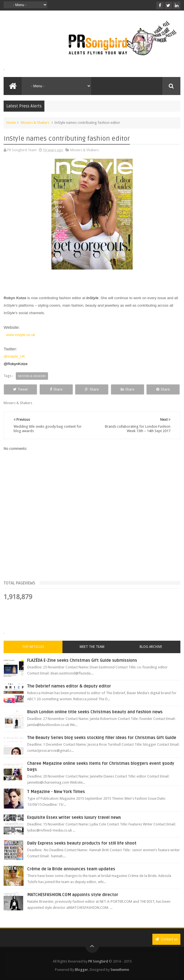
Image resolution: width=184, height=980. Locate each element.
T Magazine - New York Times (56, 792)
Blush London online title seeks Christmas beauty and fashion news (95, 712)
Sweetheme (120, 970)
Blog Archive (151, 647)
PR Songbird (98, 961)
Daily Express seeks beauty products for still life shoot (82, 843)
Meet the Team (92, 647)
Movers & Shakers (35, 123)
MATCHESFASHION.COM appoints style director (73, 895)
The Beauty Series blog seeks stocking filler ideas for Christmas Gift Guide (102, 738)
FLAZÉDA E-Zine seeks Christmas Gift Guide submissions (82, 660)
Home (11, 123)
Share (56, 389)
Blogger (81, 970)
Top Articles (33, 647)
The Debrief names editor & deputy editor (69, 686)
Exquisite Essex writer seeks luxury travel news (74, 817)
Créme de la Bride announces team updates (71, 869)
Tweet (20, 389)
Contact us (166, 939)
